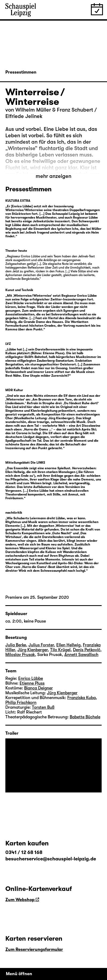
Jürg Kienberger (33, 650)
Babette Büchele (85, 717)
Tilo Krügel (60, 650)
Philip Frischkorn (21, 703)
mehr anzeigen (53, 176)
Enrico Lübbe (31, 678)
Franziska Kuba (82, 698)
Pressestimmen (21, 72)
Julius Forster (41, 645)
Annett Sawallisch (81, 655)
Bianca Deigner (38, 688)
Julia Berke (16, 645)
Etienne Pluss (32, 683)
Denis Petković (87, 650)
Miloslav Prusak (20, 655)
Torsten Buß (43, 707)
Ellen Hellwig (68, 645)
